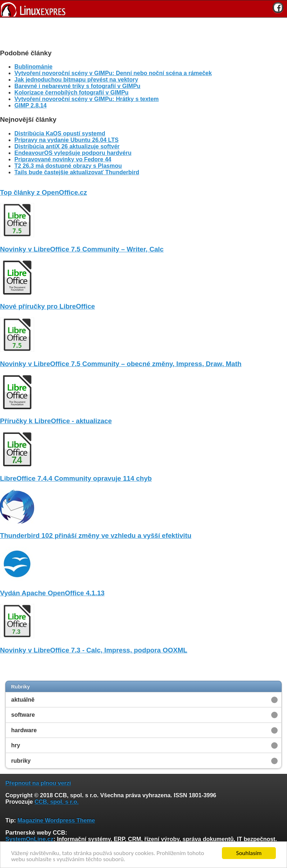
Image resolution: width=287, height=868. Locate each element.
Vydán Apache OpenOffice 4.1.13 (52, 593)
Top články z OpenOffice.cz (44, 192)
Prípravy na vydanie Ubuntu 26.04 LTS (67, 140)
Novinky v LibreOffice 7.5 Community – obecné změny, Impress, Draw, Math (121, 364)
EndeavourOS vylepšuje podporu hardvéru (73, 153)
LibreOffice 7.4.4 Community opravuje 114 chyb (76, 478)
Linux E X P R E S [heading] (143, 9)
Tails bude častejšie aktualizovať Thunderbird (77, 172)
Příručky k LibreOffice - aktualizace (56, 421)
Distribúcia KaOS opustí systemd (60, 133)
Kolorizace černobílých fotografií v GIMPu (71, 93)
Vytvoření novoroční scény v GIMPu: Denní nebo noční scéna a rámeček (113, 73)
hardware (24, 730)
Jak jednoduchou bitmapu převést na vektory (76, 80)
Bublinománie (33, 67)
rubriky (21, 761)
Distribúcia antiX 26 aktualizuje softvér (67, 146)
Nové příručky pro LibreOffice (47, 306)
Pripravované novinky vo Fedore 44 (63, 159)
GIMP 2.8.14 (31, 105)
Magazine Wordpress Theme (56, 820)
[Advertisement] (141, 32)
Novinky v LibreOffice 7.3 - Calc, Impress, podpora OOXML (94, 650)
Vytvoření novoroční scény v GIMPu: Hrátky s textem (86, 99)
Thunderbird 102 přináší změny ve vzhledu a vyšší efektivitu (96, 535)
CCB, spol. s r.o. (57, 802)
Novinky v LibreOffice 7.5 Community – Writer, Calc (82, 249)
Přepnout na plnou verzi (38, 783)
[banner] (143, 9)
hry (16, 745)
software (23, 715)
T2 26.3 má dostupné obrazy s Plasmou (68, 166)
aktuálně (23, 700)
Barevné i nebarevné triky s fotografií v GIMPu (77, 86)
